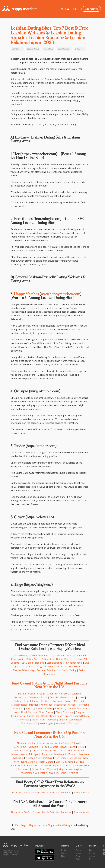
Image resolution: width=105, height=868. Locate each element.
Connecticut (20, 697)
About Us (65, 9)
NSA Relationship (73, 663)
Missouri (72, 705)
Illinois (81, 697)
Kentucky (46, 701)
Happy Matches (26, 294)
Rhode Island (48, 716)
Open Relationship (54, 666)
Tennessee (24, 720)
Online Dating (17, 49)
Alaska (31, 694)
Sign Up (92, 853)
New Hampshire (44, 709)
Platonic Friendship (75, 666)
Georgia (54, 697)
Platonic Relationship (24, 670)
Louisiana (58, 701)
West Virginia (47, 723)
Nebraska (18, 709)
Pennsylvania (18, 716)
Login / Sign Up (91, 9)
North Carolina (29, 712)
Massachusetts (19, 705)
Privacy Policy (79, 858)
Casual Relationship (62, 655)
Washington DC (29, 723)
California (64, 694)
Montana (84, 705)
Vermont (52, 720)
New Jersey (60, 709)
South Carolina (65, 716)
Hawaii (64, 697)
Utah (43, 720)
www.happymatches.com (60, 294)
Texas (35, 720)
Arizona (41, 694)
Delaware (33, 697)
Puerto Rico (33, 716)
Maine (69, 701)
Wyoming (73, 723)
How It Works (64, 852)
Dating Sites (80, 49)
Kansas (35, 701)
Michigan (34, 705)
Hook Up (40, 663)
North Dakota (46, 712)
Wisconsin (61, 723)
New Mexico (75, 709)
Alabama (21, 694)
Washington (75, 720)
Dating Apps (48, 49)
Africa (14, 793)
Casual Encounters (40, 655)
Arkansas (52, 694)
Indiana (18, 701)
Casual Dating (21, 655)
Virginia (63, 720)
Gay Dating (27, 663)
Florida (44, 697)
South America (81, 793)
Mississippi (60, 705)
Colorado (76, 694)
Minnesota (46, 705)
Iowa (27, 701)
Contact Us (92, 858)
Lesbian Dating (33, 49)
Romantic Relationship (48, 670)
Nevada (30, 709)
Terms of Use (78, 852)
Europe (36, 793)
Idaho (72, 697)
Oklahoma (68, 712)
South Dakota (82, 716)
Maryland (79, 701)
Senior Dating (69, 670)
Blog (75, 9)
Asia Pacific (25, 793)
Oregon (80, 712)
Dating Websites (64, 49)
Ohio (58, 712)
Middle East (48, 793)
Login (24, 825)
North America (64, 793)
